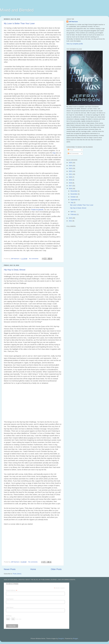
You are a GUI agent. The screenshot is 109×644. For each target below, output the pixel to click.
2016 (71, 189)
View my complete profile (75, 44)
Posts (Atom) (17, 574)
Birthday (9, 616)
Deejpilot (61, 638)
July (72, 202)
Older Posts (56, 569)
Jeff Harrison (73, 22)
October (73, 197)
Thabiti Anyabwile (37, 210)
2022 (71, 171)
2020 (71, 177)
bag (54, 153)
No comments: (34, 259)
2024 (71, 166)
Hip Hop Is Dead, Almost (15, 270)
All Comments (73, 154)
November (74, 194)
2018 (71, 183)
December (74, 191)
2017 (71, 186)
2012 (71, 221)
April (72, 212)
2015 (71, 218)
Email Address (12, 590)
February (74, 214)
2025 (71, 163)
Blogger (75, 638)
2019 (71, 180)
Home (33, 569)
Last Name (10, 607)
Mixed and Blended (17, 10)
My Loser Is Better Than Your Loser (19, 23)
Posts (71, 150)
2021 (71, 174)
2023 (71, 168)
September (74, 200)
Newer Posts (10, 569)
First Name (10, 599)
